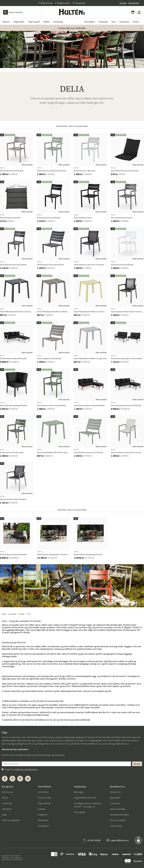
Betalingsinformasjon (120, 815)
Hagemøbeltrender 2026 (85, 798)
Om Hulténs (43, 792)
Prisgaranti (43, 815)
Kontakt (123, 3)
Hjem (4, 614)
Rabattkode (43, 820)
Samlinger (13, 614)
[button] (72, 66)
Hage (4, 815)
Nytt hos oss (7, 792)
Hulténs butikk (45, 798)
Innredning (7, 803)
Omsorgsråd (79, 812)
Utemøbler (7, 809)
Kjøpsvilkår (115, 798)
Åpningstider (134, 3)
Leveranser (115, 803)
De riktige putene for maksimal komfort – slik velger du (88, 805)
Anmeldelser (44, 826)
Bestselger (79, 792)
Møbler (5, 798)
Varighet (42, 809)
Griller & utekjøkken (11, 820)
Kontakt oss (115, 792)
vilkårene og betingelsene (26, 769)
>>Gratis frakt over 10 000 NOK (72, 28)
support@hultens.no (120, 744)
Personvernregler (118, 820)
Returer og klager (118, 809)
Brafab (22, 614)
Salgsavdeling (44, 803)
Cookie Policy (116, 826)
